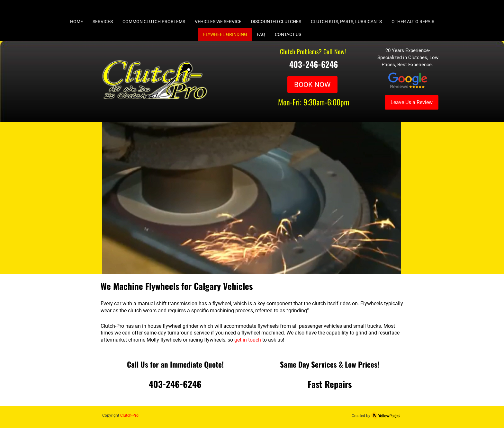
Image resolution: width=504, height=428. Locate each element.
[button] (252, 198)
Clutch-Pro (129, 415)
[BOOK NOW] (312, 85)
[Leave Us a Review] (412, 102)
